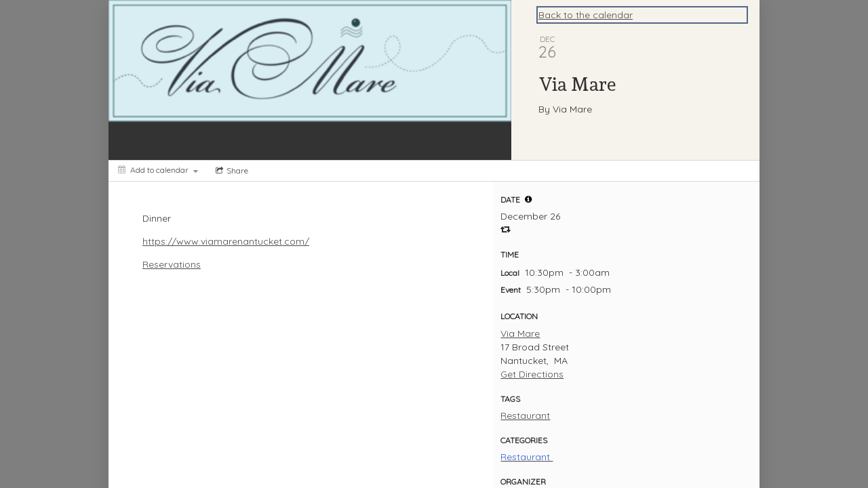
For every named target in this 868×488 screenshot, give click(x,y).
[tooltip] (528, 199)
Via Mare (520, 333)
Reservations (172, 264)
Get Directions (532, 374)
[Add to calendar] (158, 170)
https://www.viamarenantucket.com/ (226, 241)
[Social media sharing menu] (231, 171)
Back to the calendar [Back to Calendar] (586, 15)
